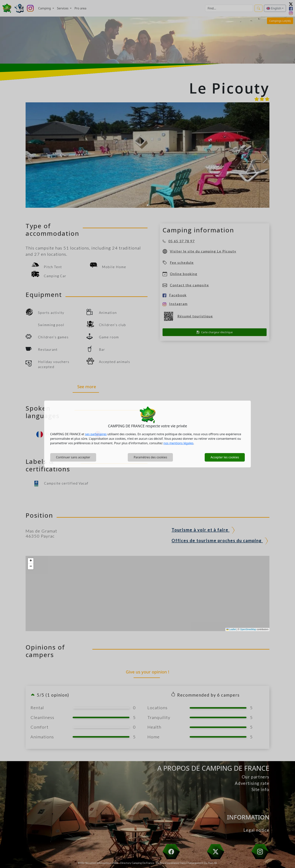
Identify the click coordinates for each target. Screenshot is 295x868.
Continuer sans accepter (73, 457)
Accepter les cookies (225, 457)
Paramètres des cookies (150, 457)
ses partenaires (96, 434)
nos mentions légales (178, 443)
